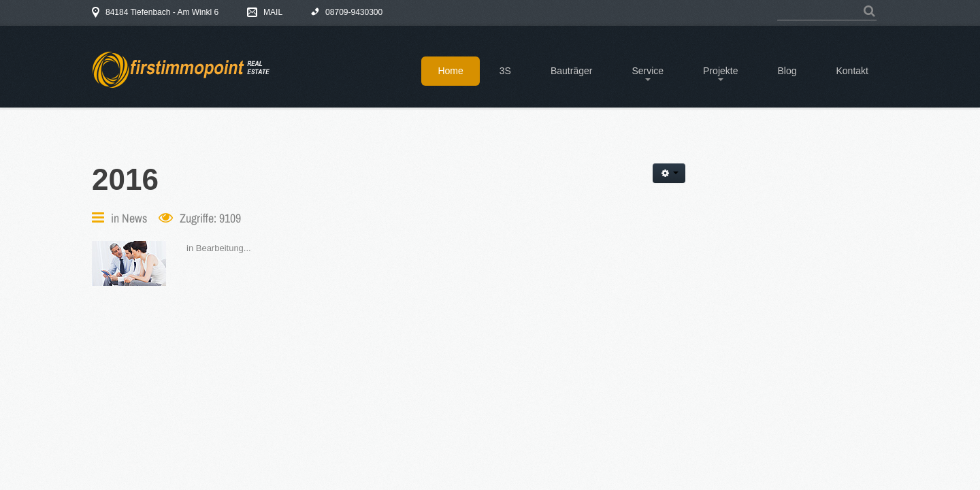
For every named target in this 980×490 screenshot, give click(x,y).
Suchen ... (778, 4)
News (134, 218)
